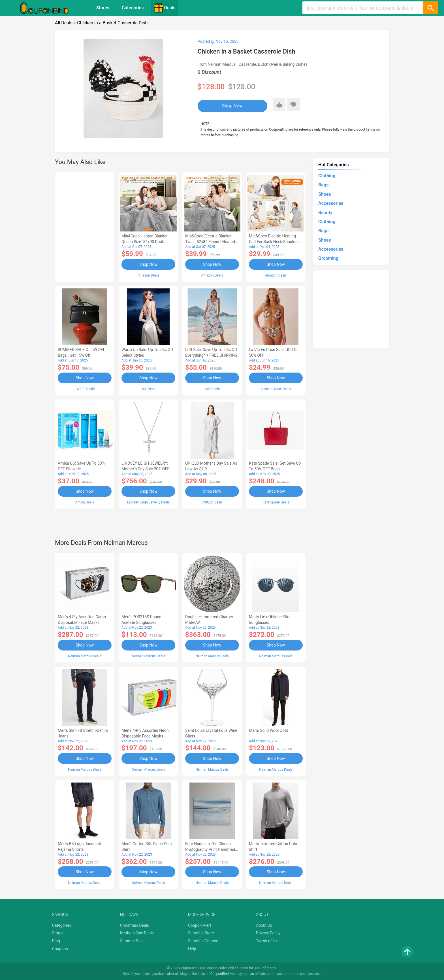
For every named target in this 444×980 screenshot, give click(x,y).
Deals (165, 8)
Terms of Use (268, 941)
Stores (103, 8)
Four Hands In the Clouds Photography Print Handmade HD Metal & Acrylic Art (211, 849)
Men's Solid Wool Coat (268, 730)
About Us (264, 925)
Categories (133, 8)
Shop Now (232, 106)
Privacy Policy (268, 933)
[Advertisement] (85, 226)
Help (192, 949)
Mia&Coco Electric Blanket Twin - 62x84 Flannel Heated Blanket (210, 242)
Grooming (328, 258)
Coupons (60, 949)
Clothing (327, 176)
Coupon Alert (200, 925)
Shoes (325, 194)
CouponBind (220, 974)
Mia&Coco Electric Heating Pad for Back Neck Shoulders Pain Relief (275, 242)
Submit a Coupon (203, 941)
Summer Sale (132, 941)
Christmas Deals (135, 925)
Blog (56, 941)
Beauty (325, 213)
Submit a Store (201, 933)
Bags (323, 185)
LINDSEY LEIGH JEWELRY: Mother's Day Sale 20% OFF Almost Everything (145, 469)
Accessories (331, 203)
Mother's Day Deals (137, 933)
